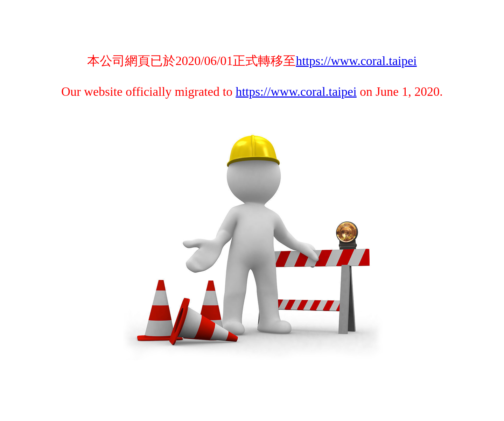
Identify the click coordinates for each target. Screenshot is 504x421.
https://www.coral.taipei (356, 61)
